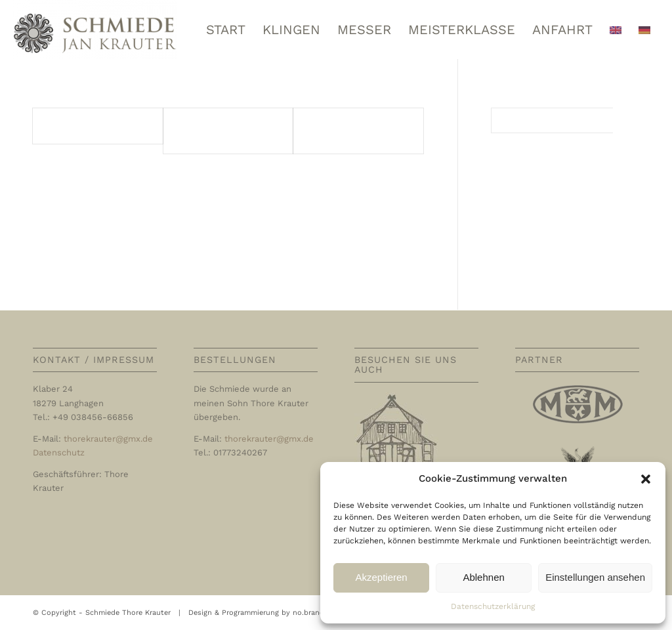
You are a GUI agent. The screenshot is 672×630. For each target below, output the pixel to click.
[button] (646, 479)
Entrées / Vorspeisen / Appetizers (356, 130)
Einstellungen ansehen (595, 577)
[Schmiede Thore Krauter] (95, 30)
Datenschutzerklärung (493, 606)
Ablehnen (483, 577)
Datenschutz (59, 452)
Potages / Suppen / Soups (217, 130)
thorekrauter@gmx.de (108, 439)
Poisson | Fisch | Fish (90, 126)
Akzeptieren (381, 577)
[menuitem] (226, 30)
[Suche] (565, 120)
